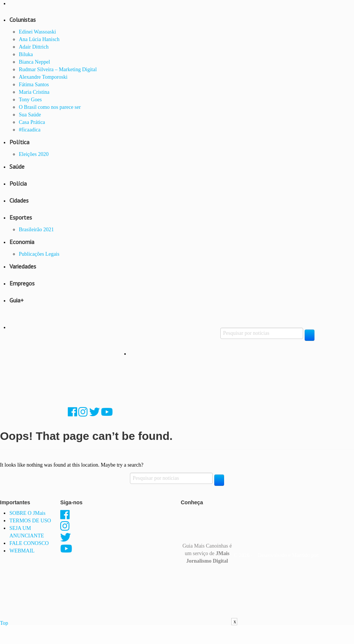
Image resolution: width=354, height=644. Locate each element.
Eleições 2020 (34, 154)
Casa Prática (32, 122)
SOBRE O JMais (27, 513)
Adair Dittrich (34, 47)
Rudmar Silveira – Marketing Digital (58, 69)
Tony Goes (30, 100)
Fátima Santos (34, 85)
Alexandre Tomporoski (43, 77)
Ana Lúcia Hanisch (39, 39)
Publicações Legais (39, 254)
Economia (22, 242)
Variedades (23, 266)
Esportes (21, 217)
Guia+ (17, 300)
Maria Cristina (34, 92)
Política (19, 142)
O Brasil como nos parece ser (50, 107)
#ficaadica (30, 130)
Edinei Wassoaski (37, 32)
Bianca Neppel (34, 62)
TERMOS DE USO (30, 521)
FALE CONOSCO (29, 543)
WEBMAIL (22, 551)
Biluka (26, 54)
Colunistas (23, 20)
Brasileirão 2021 (36, 230)
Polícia (18, 183)
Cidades (19, 200)
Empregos (22, 283)
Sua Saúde (30, 115)
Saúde (17, 166)
